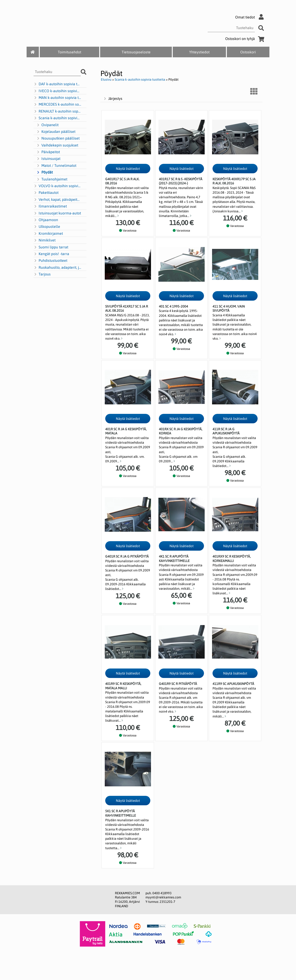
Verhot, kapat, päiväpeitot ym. (57, 200)
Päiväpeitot (48, 152)
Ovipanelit (47, 125)
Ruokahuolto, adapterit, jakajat (57, 268)
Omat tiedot (251, 17)
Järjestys (113, 99)
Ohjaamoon (46, 220)
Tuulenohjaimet (52, 179)
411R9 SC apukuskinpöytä (233, 684)
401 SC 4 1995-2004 (173, 306)
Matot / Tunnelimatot (56, 166)
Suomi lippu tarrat (51, 247)
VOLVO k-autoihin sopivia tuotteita (57, 186)
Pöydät (45, 172)
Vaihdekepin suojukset (57, 145)
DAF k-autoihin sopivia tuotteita (57, 84)
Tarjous (42, 274)
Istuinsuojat (48, 159)
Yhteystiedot (199, 52)
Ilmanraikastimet (50, 206)
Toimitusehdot (69, 52)
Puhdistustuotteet (50, 261)
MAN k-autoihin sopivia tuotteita (57, 98)
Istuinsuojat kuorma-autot (57, 213)
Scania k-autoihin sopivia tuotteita (57, 118)
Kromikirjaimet (48, 234)
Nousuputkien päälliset (58, 138)
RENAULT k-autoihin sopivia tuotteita (57, 111)
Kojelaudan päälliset (56, 132)
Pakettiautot (46, 193)
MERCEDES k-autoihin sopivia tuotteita (57, 104)
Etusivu (106, 79)
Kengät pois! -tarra (51, 254)
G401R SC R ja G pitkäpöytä (127, 556)
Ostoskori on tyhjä (246, 39)
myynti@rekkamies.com (163, 897)
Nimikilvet (45, 240)
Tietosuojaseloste (136, 52)
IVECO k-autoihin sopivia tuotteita (57, 91)
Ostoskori (248, 52)
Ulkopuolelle (47, 227)
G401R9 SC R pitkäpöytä (178, 684)
